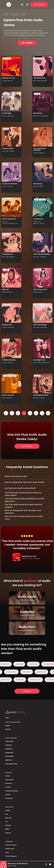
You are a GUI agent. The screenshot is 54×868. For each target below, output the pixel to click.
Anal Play (10, 363)
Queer (6, 164)
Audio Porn (9, 749)
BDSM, (4, 292)
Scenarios (9, 783)
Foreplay (12, 151)
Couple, (5, 81)
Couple (37, 94)
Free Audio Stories (11, 764)
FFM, (35, 363)
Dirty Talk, (36, 116)
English (8, 726)
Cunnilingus (44, 116)
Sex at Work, (37, 81)
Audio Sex (8, 745)
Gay (7, 814)
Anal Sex (6, 680)
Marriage (40, 672)
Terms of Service (11, 845)
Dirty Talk (8, 818)
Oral (36, 129)
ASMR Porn (9, 760)
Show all (27, 691)
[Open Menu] (27, 5)
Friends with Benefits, (37, 222)
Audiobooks (9, 753)
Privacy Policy (10, 849)
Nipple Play (36, 680)
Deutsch (8, 729)
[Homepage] (13, 5)
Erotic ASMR (9, 756)
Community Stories (12, 791)
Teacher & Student (10, 376)
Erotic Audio (9, 741)
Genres (8, 795)
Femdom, (36, 398)
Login (7, 718)
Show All (8, 833)
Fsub (23, 14)
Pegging (26, 672)
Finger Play (7, 200)
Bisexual (6, 664)
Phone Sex (7, 59)
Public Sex (38, 59)
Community (9, 798)
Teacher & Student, (5, 222)
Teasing (6, 235)
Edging (42, 398)
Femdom (38, 270)
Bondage (10, 116)
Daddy (6, 341)
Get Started (39, 5)
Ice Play (10, 81)
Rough (6, 129)
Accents (8, 787)
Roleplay (41, 153)
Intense (20, 664)
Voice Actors (9, 780)
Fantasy (15, 14)
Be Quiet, (36, 186)
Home (6, 14)
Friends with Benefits (43, 363)
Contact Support (11, 856)
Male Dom (10, 292)
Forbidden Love (13, 223)
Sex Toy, (5, 186)
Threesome (38, 341)
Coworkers (43, 257)
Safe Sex (34, 664)
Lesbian (6, 94)
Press (7, 852)
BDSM (41, 186)
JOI (6, 822)
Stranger (44, 81)
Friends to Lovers (40, 200)
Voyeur (42, 223)
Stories (8, 776)
